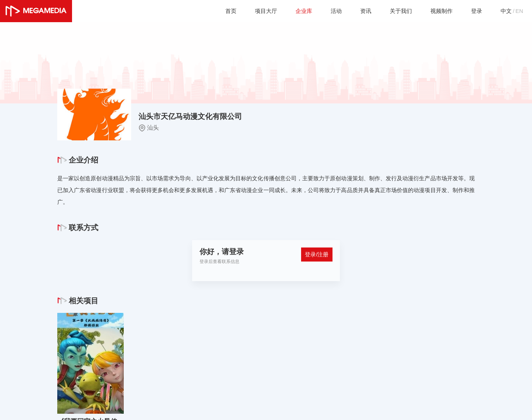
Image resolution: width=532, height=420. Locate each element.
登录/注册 (316, 255)
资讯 (360, 11)
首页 (221, 11)
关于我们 (396, 11)
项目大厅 (258, 11)
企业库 (297, 11)
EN (519, 11)
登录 (475, 11)
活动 (330, 11)
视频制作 (439, 11)
